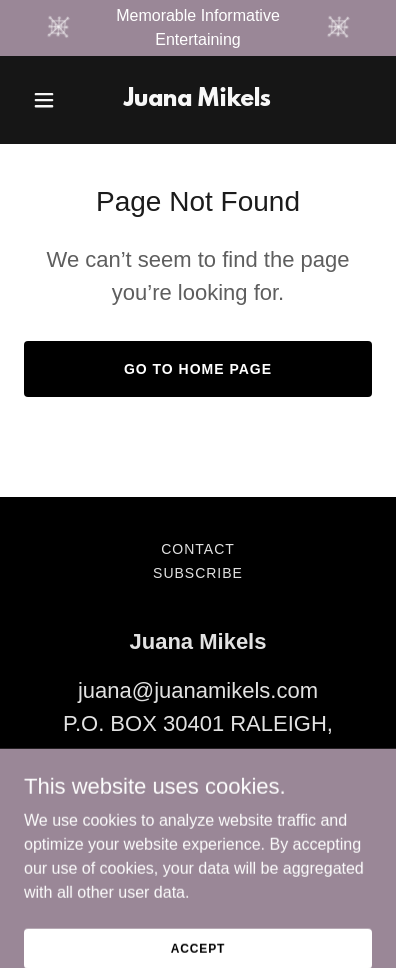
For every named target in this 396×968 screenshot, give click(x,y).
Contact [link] (198, 549)
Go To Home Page (198, 369)
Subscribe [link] (198, 573)
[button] (50, 100)
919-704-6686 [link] (197, 805)
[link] (197, 100)
